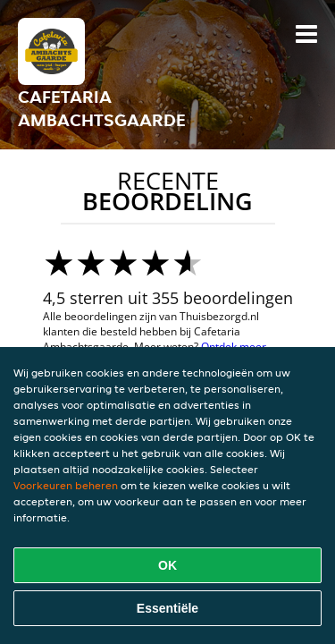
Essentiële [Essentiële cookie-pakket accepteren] (167, 608)
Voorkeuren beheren (66, 485)
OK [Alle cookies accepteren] (167, 565)
